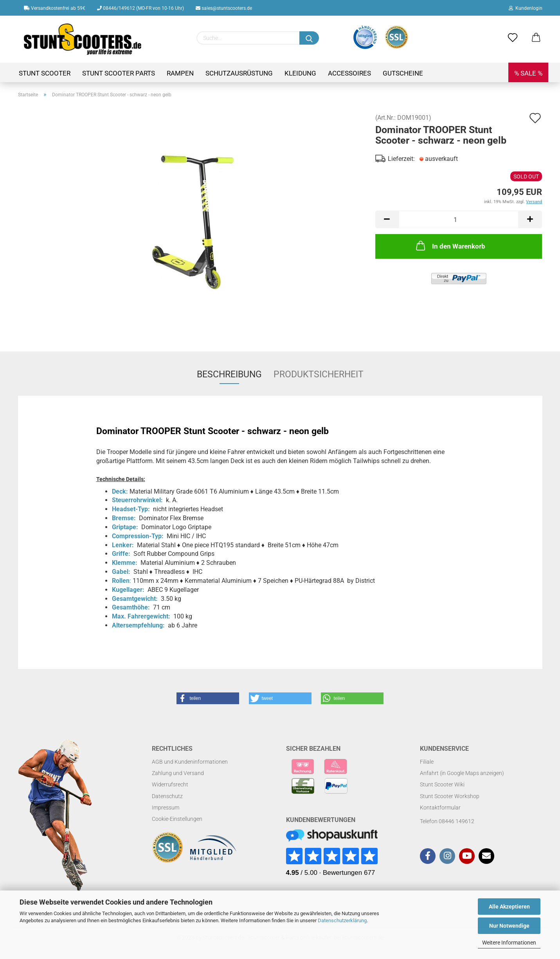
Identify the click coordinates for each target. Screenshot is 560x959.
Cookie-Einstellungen (177, 819)
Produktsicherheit (319, 374)
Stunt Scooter (45, 73)
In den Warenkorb (450, 245)
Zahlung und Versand (178, 773)
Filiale (427, 762)
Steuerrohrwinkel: (137, 500)
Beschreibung (229, 374)
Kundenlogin (526, 8)
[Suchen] (309, 38)
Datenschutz (167, 796)
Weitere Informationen (509, 943)
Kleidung (300, 73)
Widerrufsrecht (170, 784)
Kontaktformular (440, 808)
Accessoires (349, 73)
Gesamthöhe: (131, 607)
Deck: (120, 491)
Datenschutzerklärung (342, 920)
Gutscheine (403, 73)
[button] (208, 698)
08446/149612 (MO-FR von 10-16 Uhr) (140, 8)
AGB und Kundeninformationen (190, 762)
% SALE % (528, 73)
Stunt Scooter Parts (119, 73)
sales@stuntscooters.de (224, 8)
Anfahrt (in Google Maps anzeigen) (462, 773)
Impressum (166, 808)
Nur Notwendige (509, 926)
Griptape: (125, 527)
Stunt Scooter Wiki (442, 784)
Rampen (180, 73)
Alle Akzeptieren (509, 907)
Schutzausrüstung (239, 73)
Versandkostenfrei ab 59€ (55, 8)
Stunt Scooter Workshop (450, 796)
